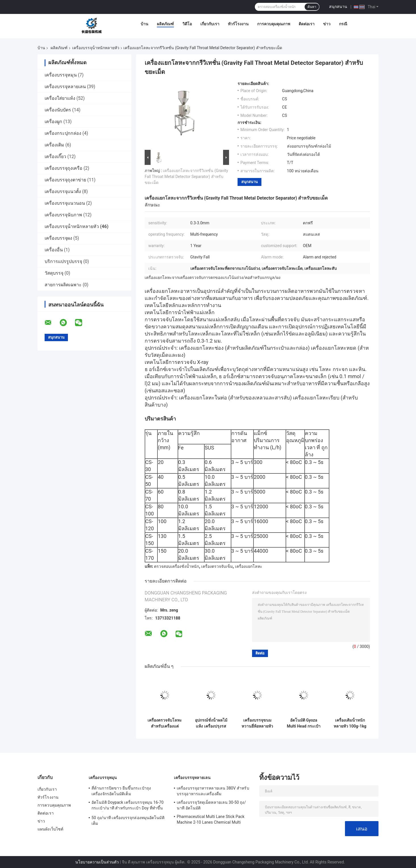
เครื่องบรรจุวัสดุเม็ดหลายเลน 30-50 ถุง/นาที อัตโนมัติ (211, 805)
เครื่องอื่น (54, 250)
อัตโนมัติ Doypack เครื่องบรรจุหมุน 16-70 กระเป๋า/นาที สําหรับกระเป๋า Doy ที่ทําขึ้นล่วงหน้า (128, 806)
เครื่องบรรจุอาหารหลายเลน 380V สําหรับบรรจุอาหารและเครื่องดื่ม (213, 791)
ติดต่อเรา (307, 24)
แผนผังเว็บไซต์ (50, 829)
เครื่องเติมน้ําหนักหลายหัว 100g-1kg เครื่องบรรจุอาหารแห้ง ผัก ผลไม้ (350, 723)
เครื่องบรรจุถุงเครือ (64, 168)
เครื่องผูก (53, 122)
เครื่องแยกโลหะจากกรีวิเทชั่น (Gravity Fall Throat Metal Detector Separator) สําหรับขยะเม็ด (186, 177)
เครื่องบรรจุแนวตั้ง (63, 191)
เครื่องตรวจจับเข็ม (217, 566)
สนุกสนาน (338, 7)
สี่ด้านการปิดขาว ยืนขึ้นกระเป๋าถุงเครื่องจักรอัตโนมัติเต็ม (121, 791)
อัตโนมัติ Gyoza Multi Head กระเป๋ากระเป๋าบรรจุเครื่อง (303, 723)
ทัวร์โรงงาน (238, 24)
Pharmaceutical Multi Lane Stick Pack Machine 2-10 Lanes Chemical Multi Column (211, 820)
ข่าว (327, 24)
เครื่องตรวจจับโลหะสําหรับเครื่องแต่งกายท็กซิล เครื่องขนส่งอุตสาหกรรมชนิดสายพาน (165, 723)
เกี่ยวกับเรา (210, 24)
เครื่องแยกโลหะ (249, 566)
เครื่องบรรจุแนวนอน (65, 203)
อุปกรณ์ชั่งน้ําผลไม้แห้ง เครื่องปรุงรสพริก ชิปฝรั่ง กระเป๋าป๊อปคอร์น (211, 723)
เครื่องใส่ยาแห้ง (60, 98)
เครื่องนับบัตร (58, 110)
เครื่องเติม (54, 145)
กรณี (343, 24)
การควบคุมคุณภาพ (274, 24)
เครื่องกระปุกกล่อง (63, 133)
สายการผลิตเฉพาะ (63, 285)
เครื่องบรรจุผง (58, 238)
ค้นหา (312, 7)
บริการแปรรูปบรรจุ (63, 261)
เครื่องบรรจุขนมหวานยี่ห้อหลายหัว (257, 723)
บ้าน (144, 24)
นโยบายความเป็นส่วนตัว (97, 862)
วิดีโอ (187, 24)
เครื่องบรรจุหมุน (61, 75)
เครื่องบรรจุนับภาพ (63, 215)
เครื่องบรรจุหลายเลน (65, 87)
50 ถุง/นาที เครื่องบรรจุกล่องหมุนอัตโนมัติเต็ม (128, 821)
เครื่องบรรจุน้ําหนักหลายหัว (96, 48)
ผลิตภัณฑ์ (165, 24)
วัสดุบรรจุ (54, 273)
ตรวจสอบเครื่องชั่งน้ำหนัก (176, 566)
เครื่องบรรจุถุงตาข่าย (65, 180)
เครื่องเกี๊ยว (55, 157)
